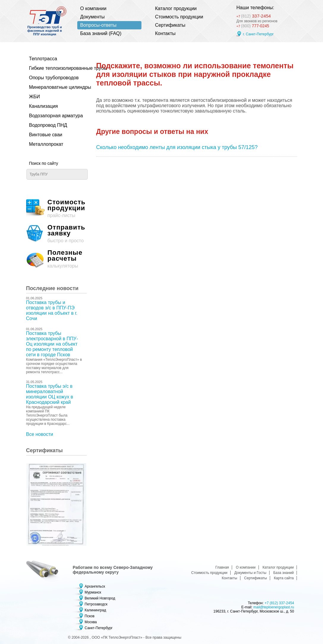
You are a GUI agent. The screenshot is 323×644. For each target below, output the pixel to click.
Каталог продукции (176, 8)
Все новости (40, 434)
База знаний (284, 573)
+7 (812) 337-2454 (279, 603)
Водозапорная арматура (55, 116)
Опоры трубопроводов (54, 78)
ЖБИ (35, 97)
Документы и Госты (250, 573)
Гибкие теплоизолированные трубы (55, 68)
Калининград (95, 610)
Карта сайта (284, 578)
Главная (222, 567)
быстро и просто (56, 234)
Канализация (44, 106)
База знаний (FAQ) (101, 33)
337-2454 (257, 15)
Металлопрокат (46, 144)
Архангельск (95, 586)
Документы (92, 17)
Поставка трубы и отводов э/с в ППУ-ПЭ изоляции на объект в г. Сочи (52, 310)
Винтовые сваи (46, 135)
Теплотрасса (43, 59)
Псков (90, 616)
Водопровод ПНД (48, 125)
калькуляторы (56, 259)
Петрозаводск (96, 604)
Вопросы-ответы (98, 25)
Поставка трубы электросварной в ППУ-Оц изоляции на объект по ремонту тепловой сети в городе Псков (52, 344)
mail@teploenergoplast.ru (274, 607)
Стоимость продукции (179, 17)
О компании (93, 8)
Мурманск (93, 592)
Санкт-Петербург (99, 628)
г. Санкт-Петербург (258, 35)
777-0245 (254, 26)
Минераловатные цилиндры (55, 87)
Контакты (165, 33)
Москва (91, 622)
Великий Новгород (100, 598)
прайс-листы (56, 209)
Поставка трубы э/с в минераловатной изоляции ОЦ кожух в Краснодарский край (50, 394)
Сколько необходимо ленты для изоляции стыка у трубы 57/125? (177, 147)
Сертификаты (170, 25)
